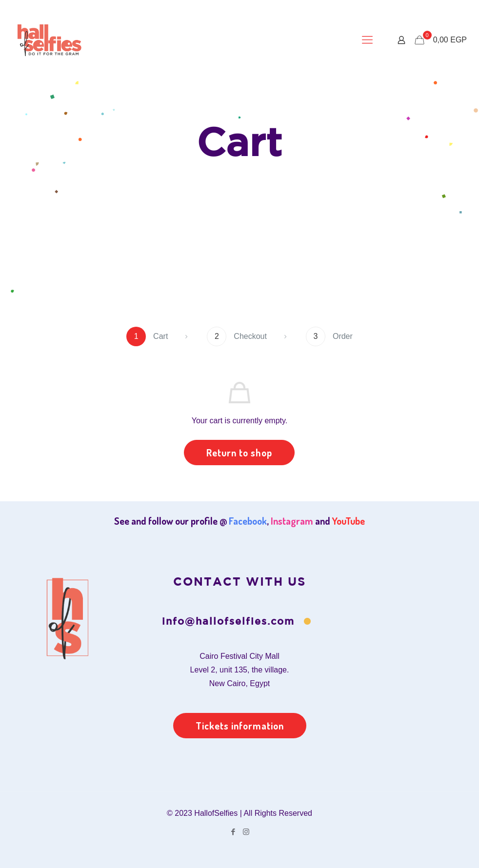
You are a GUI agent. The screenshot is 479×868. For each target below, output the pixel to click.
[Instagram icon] (246, 832)
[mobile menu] (367, 40)
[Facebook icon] (233, 832)
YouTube (349, 521)
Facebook (248, 521)
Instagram (292, 521)
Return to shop (239, 453)
